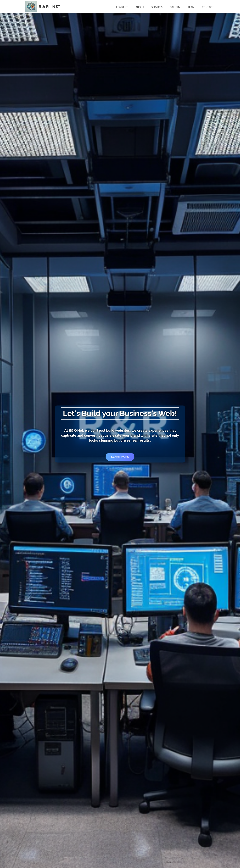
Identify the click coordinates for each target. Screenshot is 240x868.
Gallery (175, 7)
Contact (208, 7)
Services (157, 7)
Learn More (120, 457)
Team (191, 7)
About (140, 7)
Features (122, 7)
